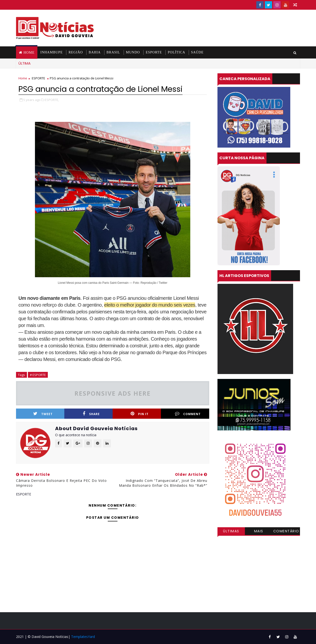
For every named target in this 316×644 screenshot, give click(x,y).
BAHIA (95, 52)
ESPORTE (154, 52)
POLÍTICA (176, 52)
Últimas (231, 531)
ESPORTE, (52, 100)
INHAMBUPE (51, 52)
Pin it (140, 414)
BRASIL (113, 52)
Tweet (43, 414)
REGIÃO (76, 52)
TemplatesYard (83, 637)
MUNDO (133, 52)
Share (91, 414)
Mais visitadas (259, 532)
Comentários (286, 532)
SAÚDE (197, 52)
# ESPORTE (38, 375)
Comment (188, 414)
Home (29, 53)
